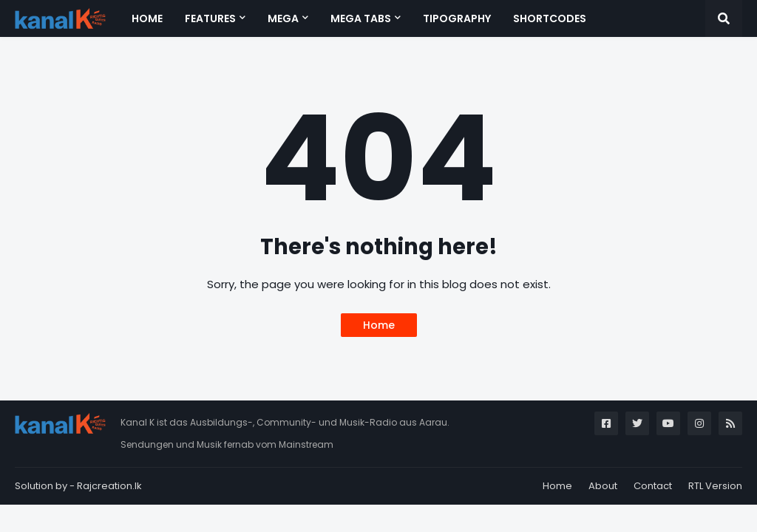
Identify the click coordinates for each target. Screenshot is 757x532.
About (603, 486)
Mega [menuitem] (283, 18)
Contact (653, 486)
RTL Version (715, 486)
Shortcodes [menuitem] (550, 18)
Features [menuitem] (210, 18)
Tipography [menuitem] (457, 18)
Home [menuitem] (147, 18)
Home (379, 325)
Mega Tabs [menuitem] (361, 18)
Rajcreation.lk (109, 486)
